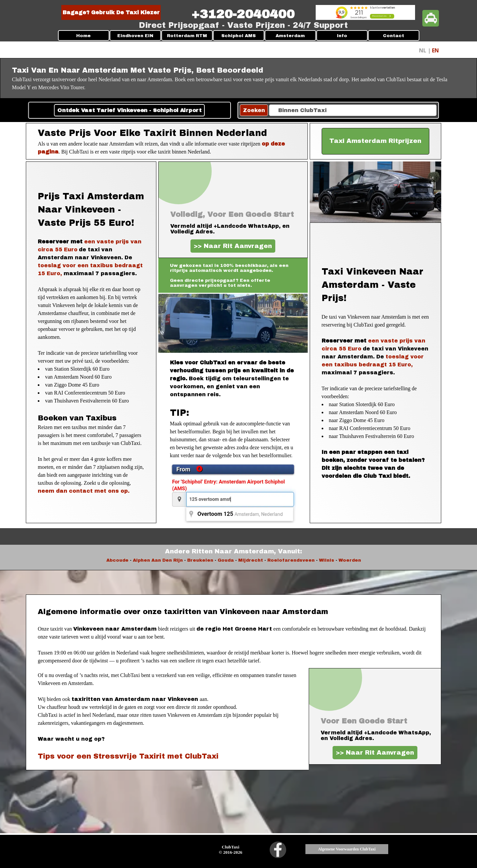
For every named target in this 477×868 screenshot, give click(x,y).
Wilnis (327, 560)
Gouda (226, 560)
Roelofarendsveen (292, 560)
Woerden (350, 560)
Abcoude (117, 560)
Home (83, 36)
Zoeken (254, 110)
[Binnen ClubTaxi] (353, 110)
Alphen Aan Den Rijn (158, 560)
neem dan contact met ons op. (84, 491)
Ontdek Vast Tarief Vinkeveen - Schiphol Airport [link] (130, 110)
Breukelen (200, 560)
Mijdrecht (251, 560)
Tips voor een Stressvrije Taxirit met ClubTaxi (128, 756)
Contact (394, 36)
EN (435, 50)
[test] (376, 141)
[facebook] (278, 850)
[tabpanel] (243, 14)
